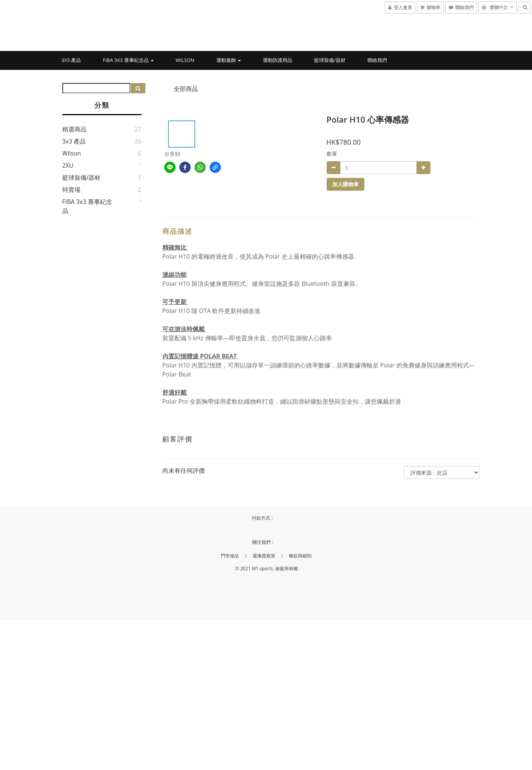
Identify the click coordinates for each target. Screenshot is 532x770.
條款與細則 (300, 556)
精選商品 (74, 129)
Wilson (185, 60)
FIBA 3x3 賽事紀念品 (128, 60)
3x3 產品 (71, 60)
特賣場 (71, 190)
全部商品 (186, 89)
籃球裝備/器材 (330, 60)
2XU (68, 165)
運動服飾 (229, 60)
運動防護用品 (278, 60)
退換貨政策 (264, 556)
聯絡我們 (377, 60)
